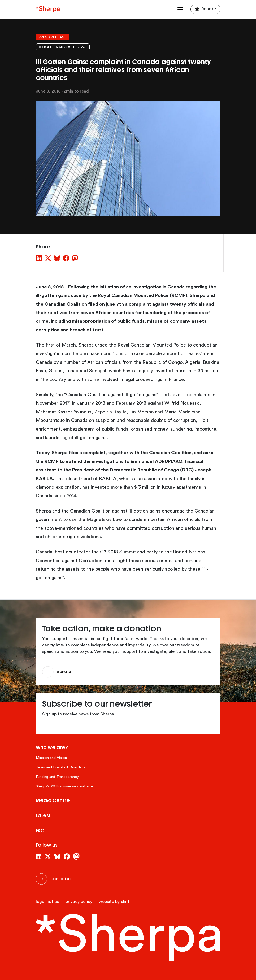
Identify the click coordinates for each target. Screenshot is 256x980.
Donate (209, 9)
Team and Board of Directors (61, 767)
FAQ (40, 831)
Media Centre (53, 800)
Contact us (61, 879)
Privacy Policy (79, 902)
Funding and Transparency (57, 777)
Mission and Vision (51, 758)
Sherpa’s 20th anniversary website (64, 786)
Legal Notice (47, 902)
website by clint (114, 902)
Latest (43, 816)
